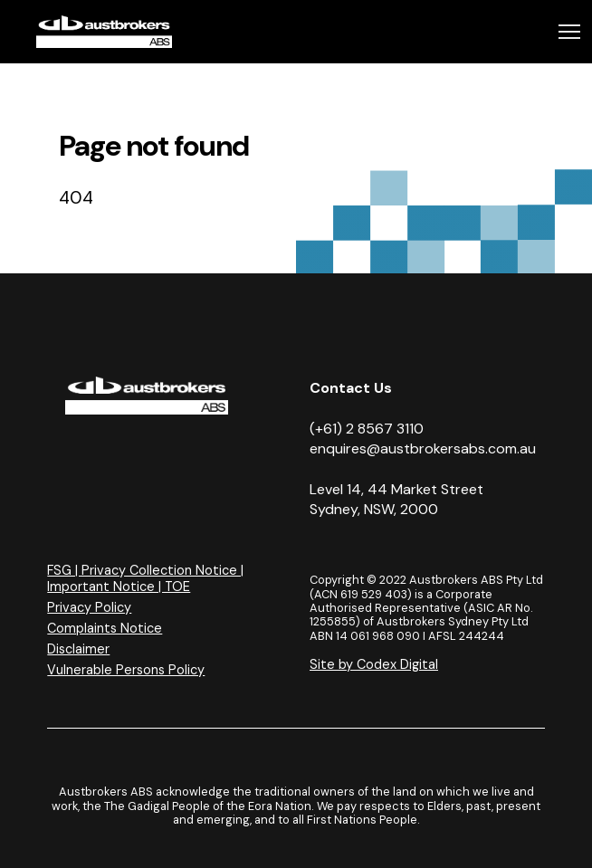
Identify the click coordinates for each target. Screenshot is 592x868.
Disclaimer (78, 649)
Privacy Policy (89, 607)
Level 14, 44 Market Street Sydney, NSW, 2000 (396, 499)
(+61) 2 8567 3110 (367, 429)
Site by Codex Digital (374, 664)
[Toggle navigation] (569, 32)
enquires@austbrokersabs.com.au (423, 448)
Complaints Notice (105, 628)
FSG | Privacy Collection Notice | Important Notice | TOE (145, 578)
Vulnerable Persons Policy (126, 670)
